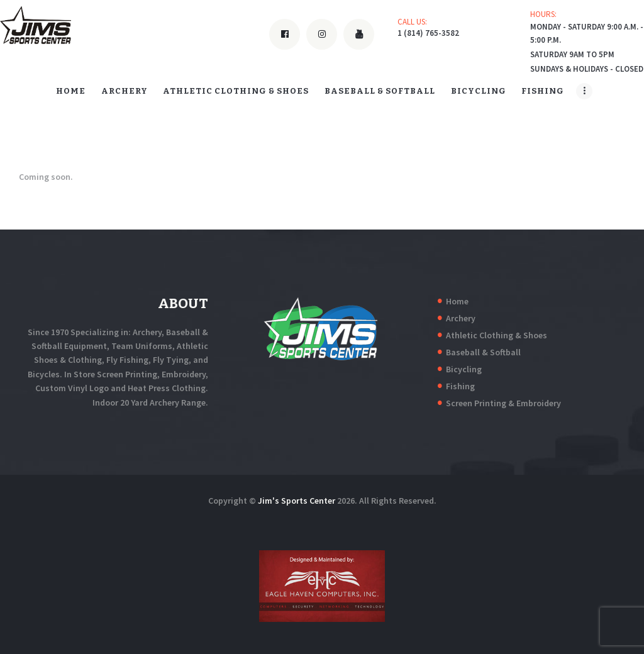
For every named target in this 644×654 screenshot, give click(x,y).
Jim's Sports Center (297, 501)
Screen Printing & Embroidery (503, 403)
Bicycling (464, 369)
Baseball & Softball (483, 352)
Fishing (460, 386)
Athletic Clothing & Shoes (497, 335)
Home (457, 301)
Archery (461, 318)
